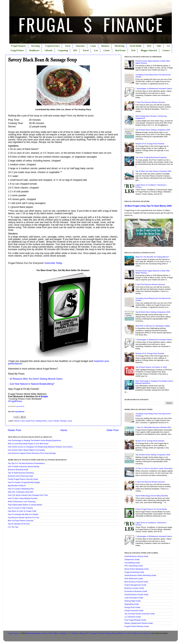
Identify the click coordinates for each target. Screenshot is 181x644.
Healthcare (34, 50)
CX (168, 46)
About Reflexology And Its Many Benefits (152, 496)
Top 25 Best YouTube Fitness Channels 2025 (153, 171)
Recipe (56, 421)
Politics (55, 633)
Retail (82, 633)
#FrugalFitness (15, 401)
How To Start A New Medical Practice (23, 498)
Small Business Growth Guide (136, 595)
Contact (166, 50)
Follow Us (137, 633)
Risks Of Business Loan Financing (22, 502)
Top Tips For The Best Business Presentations (26, 463)
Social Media (136, 46)
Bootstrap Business (33, 633)
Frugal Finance (13, 633)
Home (64, 430)
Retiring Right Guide (133, 601)
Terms (45, 633)
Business (105, 46)
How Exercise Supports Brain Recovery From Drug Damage (32, 453)
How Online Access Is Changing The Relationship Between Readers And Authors (40, 447)
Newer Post (15, 430)
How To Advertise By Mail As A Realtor (23, 514)
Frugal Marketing (20, 406)
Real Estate (121, 50)
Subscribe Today (53, 263)
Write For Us (122, 633)
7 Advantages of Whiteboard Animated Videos (154, 89)
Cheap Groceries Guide (134, 611)
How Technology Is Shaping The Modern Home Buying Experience (35, 440)
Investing (35, 46)
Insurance (80, 46)
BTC (87, 633)
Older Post (112, 430)
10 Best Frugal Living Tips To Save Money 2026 (148, 206)
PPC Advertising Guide (134, 566)
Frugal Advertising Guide (134, 572)
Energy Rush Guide (132, 607)
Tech (133, 50)
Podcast (75, 633)
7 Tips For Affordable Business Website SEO (153, 427)
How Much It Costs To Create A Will (22, 511)
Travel (86, 50)
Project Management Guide (135, 585)
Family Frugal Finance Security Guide (23, 479)
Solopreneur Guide (132, 559)
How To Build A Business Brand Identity (24, 467)
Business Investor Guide (134, 588)
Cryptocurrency (52, 46)
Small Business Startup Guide (136, 556)
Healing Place (41, 421)
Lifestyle (49, 50)
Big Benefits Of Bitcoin (17, 486)
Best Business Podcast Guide (136, 582)
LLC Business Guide (133, 617)
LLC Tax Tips (13, 527)
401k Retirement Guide (134, 579)
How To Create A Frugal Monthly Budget (24, 482)
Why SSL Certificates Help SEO (21, 492)
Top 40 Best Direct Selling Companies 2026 (153, 130)
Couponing (63, 50)
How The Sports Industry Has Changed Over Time (28, 495)
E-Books (63, 633)
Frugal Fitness (17, 50)
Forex (68, 46)
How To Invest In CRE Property (20, 508)
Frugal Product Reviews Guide (137, 626)
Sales (159, 46)
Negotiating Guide (132, 604)
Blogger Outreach (149, 50)
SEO (149, 46)
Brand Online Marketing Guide (137, 569)
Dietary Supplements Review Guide (139, 623)
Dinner (17, 421)
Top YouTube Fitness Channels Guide (140, 614)
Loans (93, 46)
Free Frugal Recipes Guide (135, 620)
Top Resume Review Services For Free (24, 518)
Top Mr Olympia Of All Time (19, 524)
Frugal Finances (18, 46)
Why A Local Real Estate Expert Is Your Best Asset (28, 444)
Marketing (120, 46)
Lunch (50, 421)
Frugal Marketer (19, 412)
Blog (114, 633)
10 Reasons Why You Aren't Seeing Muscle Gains (36, 379)
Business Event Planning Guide (21, 476)
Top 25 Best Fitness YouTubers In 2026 (151, 367)
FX (130, 633)
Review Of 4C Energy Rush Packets (150, 144)
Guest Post (30, 421)
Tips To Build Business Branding (21, 473)
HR (50, 633)
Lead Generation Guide (134, 598)
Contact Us (146, 633)
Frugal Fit (94, 633)
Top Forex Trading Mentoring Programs (151, 157)
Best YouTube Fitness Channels (21, 521)
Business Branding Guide (18, 470)
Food (23, 421)
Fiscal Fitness (105, 633)
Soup (70, 421)
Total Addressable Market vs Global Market (25, 505)
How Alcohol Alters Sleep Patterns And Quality (26, 450)
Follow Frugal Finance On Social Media (151, 509)
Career (107, 50)
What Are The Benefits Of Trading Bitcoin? (152, 257)
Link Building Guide (132, 563)
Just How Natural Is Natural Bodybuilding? (32, 384)
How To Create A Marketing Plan (21, 489)
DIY (75, 50)
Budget (44, 396)
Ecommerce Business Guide (136, 591)
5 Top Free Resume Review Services (150, 102)
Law (96, 50)
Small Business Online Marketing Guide (140, 575)
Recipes (63, 421)
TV (69, 633)
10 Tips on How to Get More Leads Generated (154, 468)
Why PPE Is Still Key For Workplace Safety (153, 326)
